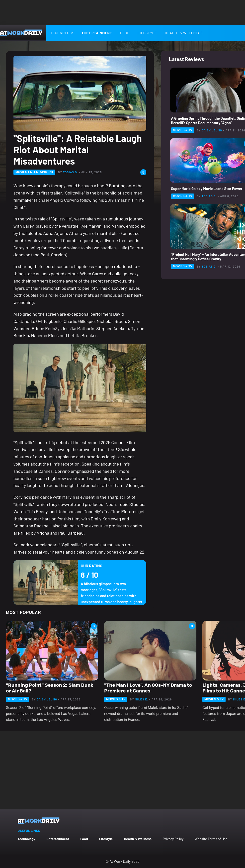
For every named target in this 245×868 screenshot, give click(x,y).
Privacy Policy (173, 839)
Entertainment (97, 33)
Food (125, 33)
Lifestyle (147, 33)
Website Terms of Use (211, 839)
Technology (62, 33)
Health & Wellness (184, 33)
